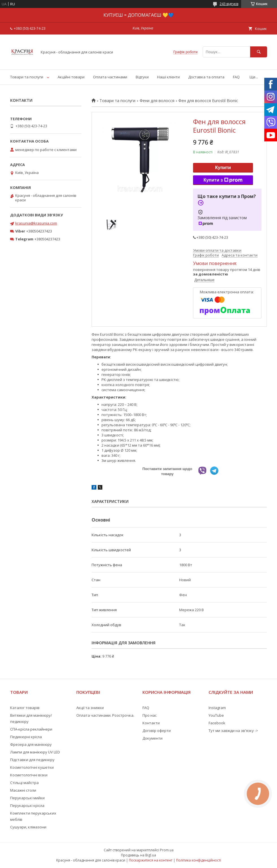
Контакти (151, 723)
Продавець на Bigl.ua (138, 855)
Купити (223, 168)
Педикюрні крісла (26, 737)
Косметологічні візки (29, 775)
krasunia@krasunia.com (36, 223)
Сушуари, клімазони (28, 827)
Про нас (150, 715)
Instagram (217, 708)
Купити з (223, 180)
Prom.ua (167, 850)
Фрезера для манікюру (31, 744)
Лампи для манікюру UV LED (35, 752)
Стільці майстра (24, 783)
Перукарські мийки (27, 798)
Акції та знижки (90, 708)
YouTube (216, 715)
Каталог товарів (25, 708)
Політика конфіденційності (199, 860)
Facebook (217, 723)
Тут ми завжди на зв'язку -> (233, 731)
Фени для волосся (157, 101)
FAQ (236, 77)
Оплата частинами (110, 77)
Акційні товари (71, 77)
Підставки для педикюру (32, 760)
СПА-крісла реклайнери (31, 729)
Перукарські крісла (27, 805)
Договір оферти (157, 731)
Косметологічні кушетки (32, 767)
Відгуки (142, 77)
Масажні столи (23, 790)
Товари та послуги (27, 77)
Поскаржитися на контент (151, 860)
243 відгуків (229, 4)
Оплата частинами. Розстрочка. (105, 715)
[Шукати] (259, 52)
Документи (152, 738)
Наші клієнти (168, 77)
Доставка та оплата (206, 77)
